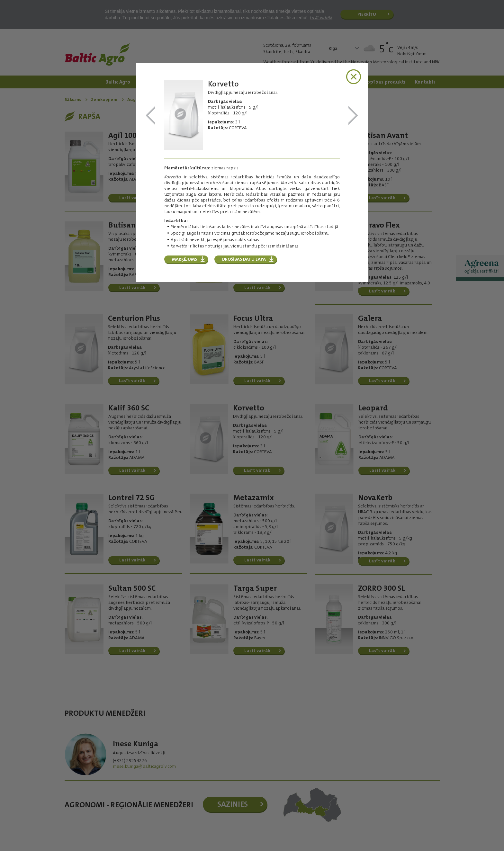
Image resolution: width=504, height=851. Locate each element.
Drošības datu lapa (244, 259)
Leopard (353, 116)
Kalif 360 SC (151, 116)
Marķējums (184, 259)
